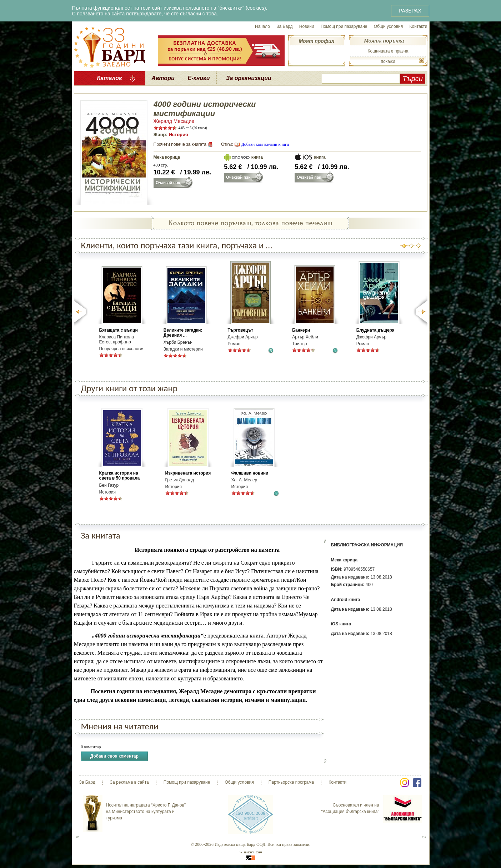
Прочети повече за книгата (180, 144)
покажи (388, 61)
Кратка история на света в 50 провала (120, 476)
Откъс (227, 144)
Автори (163, 78)
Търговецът (241, 330)
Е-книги (199, 78)
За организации (249, 78)
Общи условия (388, 26)
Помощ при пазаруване (344, 26)
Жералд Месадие (174, 121)
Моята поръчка (384, 41)
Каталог (109, 78)
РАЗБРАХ (410, 11)
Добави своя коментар (114, 756)
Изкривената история (188, 473)
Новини (307, 26)
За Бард (284, 26)
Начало (262, 26)
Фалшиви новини (250, 473)
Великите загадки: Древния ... (183, 333)
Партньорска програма (291, 782)
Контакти (419, 26)
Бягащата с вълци (119, 330)
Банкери (301, 330)
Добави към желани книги (265, 144)
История (178, 135)
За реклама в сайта (129, 782)
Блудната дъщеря (375, 330)
